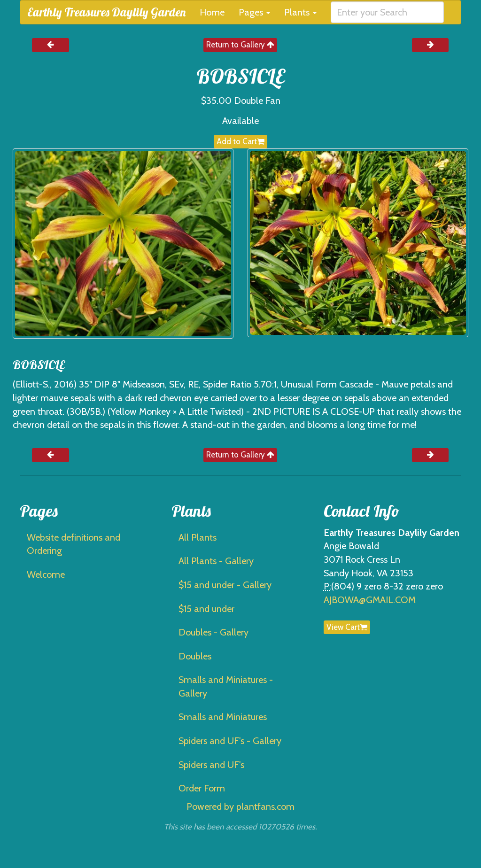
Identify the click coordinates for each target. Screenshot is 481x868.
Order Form (202, 788)
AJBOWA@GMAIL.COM (370, 600)
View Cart (347, 627)
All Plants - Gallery (216, 561)
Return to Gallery (240, 45)
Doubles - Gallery (213, 632)
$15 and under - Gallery (225, 585)
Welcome (46, 574)
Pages (254, 12)
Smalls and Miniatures (223, 717)
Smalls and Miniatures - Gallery (226, 686)
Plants (300, 12)
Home (212, 12)
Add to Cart (240, 141)
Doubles (195, 656)
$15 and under (206, 609)
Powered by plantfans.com (240, 806)
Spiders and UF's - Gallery (230, 741)
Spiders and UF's (211, 765)
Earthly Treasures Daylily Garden (106, 12)
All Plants (198, 537)
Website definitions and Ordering (74, 544)
